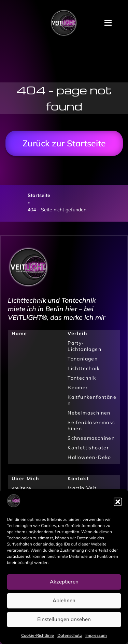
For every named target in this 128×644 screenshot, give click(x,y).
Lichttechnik (84, 368)
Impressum (96, 635)
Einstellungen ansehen (64, 619)
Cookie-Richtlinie (38, 635)
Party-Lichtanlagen (84, 346)
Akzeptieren (64, 582)
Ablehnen (64, 600)
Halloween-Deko (89, 457)
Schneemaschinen (91, 438)
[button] (118, 502)
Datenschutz (70, 635)
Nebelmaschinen (89, 413)
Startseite (39, 195)
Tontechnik (82, 378)
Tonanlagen (83, 359)
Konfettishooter (88, 448)
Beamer (78, 387)
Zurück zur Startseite (64, 143)
